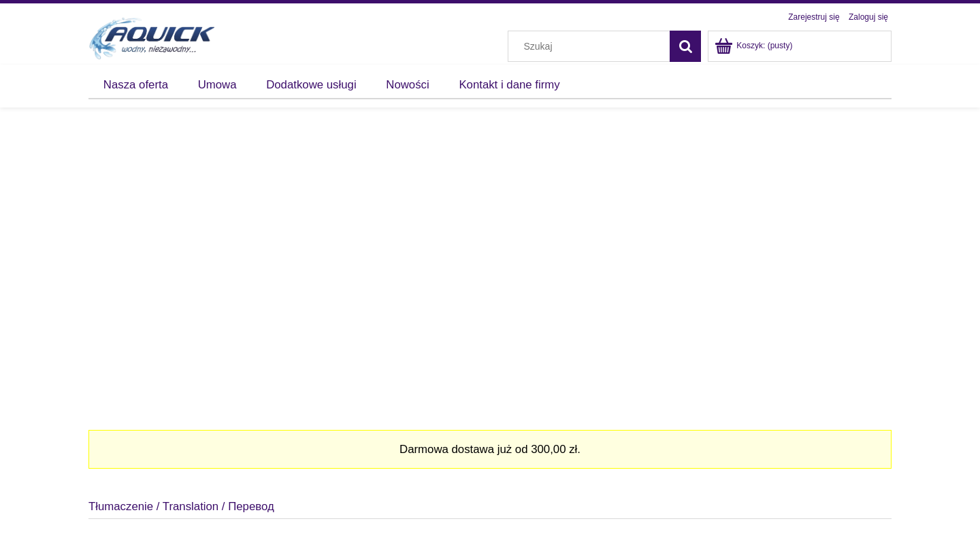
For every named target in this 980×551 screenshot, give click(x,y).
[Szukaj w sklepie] (592, 46)
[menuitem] (136, 85)
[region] (490, 263)
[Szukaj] (685, 46)
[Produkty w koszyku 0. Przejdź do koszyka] (754, 46)
